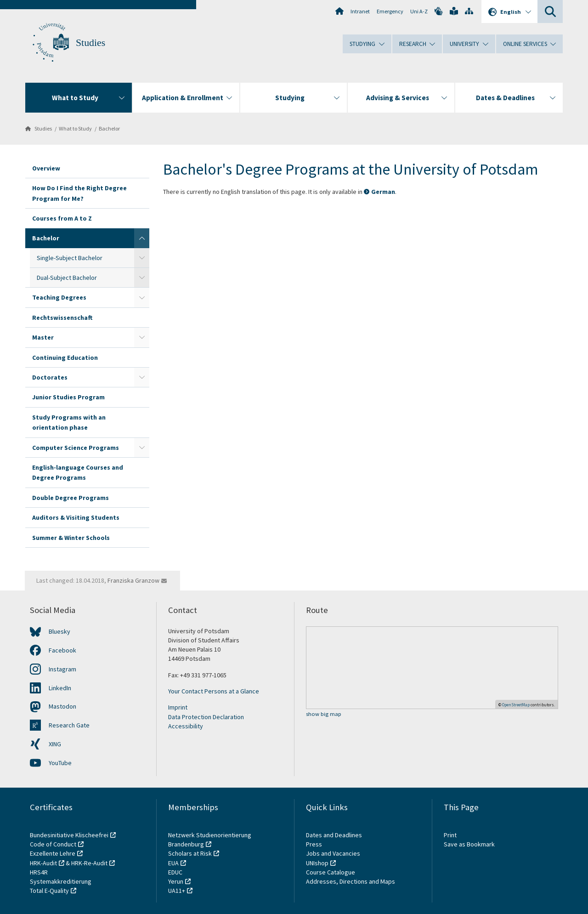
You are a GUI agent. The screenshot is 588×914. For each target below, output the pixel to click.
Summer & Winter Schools (71, 538)
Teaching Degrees (59, 297)
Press (314, 844)
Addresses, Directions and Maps (351, 881)
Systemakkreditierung (61, 881)
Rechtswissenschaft (62, 318)
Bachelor (109, 128)
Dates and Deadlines (334, 835)
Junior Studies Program (68, 397)
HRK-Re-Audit (89, 863)
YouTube (60, 763)
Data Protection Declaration (206, 717)
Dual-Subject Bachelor (67, 278)
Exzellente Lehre (53, 853)
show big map (324, 714)
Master (43, 337)
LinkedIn (60, 688)
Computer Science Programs (76, 448)
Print (450, 835)
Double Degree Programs (71, 498)
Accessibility (186, 726)
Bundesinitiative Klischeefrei (69, 835)
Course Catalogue (331, 872)
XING (55, 744)
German (383, 192)
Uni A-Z (419, 11)
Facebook (62, 650)
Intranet (360, 11)
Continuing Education (65, 358)
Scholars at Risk (190, 853)
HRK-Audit (43, 863)
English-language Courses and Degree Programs (78, 472)
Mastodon (62, 706)
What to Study (75, 128)
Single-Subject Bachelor (70, 258)
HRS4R (39, 872)
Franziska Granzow (133, 580)
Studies (90, 43)
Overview (46, 168)
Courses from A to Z (62, 218)
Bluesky (59, 631)
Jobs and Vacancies (333, 853)
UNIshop (317, 863)
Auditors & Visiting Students (76, 517)
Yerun (176, 881)
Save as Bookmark (469, 844)
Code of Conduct (53, 844)
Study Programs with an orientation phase (69, 422)
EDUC (175, 872)
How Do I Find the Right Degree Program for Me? (79, 193)
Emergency (390, 11)
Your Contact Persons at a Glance (214, 691)
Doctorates (50, 377)
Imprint (178, 707)
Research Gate (69, 725)
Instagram (62, 669)
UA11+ (177, 891)
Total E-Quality (49, 891)
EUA (173, 863)
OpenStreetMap (516, 705)
